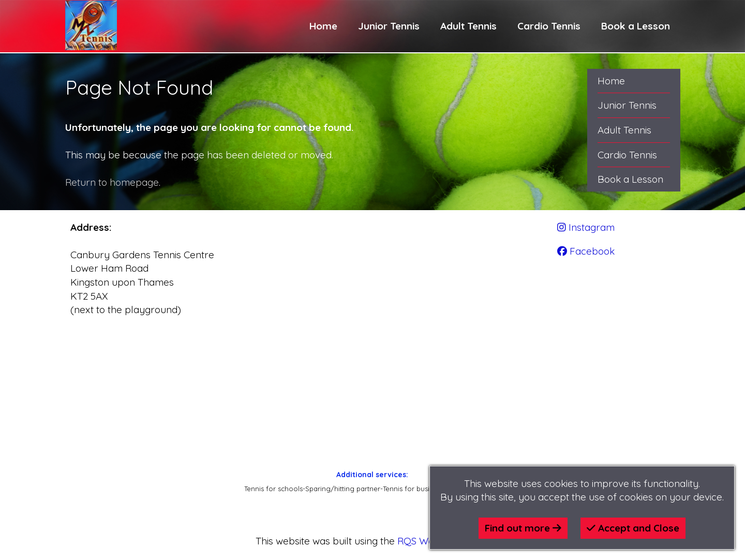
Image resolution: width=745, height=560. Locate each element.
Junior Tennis (389, 26)
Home (323, 26)
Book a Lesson (636, 26)
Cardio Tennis (549, 26)
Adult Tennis (468, 26)
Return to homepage (112, 182)
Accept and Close (633, 528)
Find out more (523, 528)
